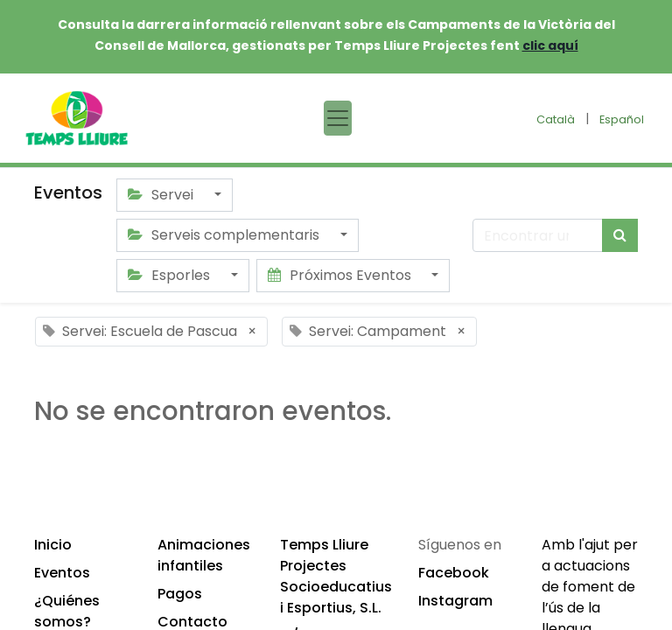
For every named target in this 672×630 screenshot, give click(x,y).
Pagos (180, 594)
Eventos (62, 573)
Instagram (455, 601)
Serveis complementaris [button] (225, 235)
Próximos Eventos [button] (341, 275)
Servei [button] (162, 195)
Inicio (53, 545)
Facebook (454, 573)
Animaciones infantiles (204, 555)
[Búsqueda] (620, 235)
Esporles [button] (171, 275)
